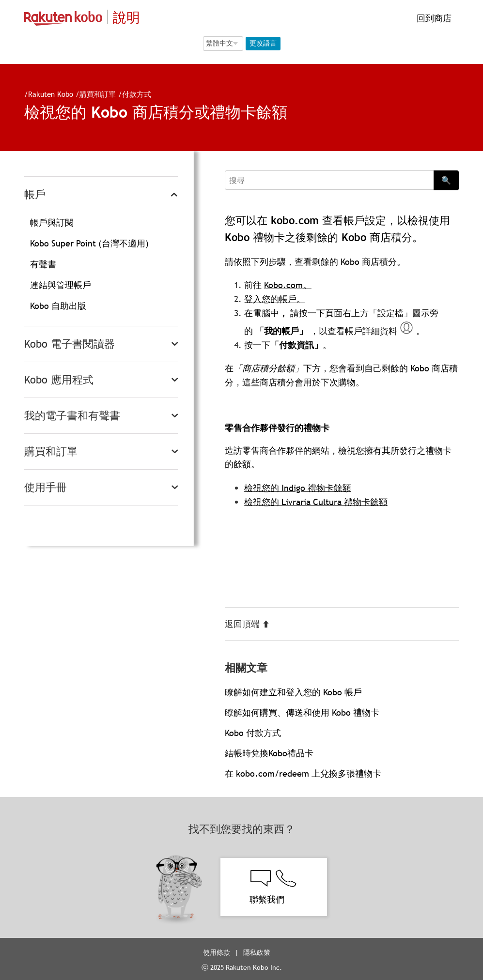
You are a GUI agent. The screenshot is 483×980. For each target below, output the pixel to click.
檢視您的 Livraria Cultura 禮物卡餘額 (316, 502)
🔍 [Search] (446, 180)
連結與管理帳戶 (61, 285)
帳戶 (35, 194)
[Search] (329, 180)
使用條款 (217, 952)
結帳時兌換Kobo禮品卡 (269, 753)
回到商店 (433, 18)
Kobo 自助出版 (58, 306)
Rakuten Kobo (51, 94)
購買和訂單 (98, 94)
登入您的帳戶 (270, 299)
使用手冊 (46, 487)
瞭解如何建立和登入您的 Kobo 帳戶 (293, 692)
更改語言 (263, 43)
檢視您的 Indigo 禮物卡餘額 (298, 488)
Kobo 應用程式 (59, 380)
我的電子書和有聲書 (72, 416)
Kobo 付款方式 (253, 733)
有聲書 (43, 264)
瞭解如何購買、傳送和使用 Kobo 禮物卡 (302, 712)
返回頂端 (247, 624)
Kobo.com (283, 285)
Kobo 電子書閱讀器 (70, 344)
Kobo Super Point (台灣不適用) (89, 243)
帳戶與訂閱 (52, 222)
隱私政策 (258, 952)
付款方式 (137, 94)
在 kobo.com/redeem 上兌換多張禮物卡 (303, 773)
